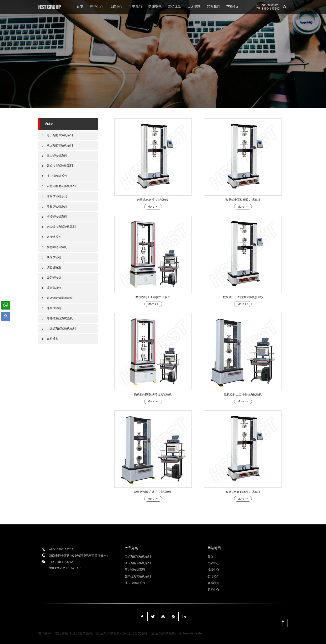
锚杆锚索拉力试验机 (60, 318)
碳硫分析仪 (54, 288)
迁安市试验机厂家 (86, 633)
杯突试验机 (54, 308)
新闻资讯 (155, 7)
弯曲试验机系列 (57, 206)
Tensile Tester (193, 633)
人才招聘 (194, 7)
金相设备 (52, 339)
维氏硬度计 (63, 633)
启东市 (49, 124)
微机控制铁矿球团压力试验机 (153, 492)
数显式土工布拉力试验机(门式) (243, 297)
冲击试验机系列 (57, 176)
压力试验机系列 (57, 155)
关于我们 (135, 7)
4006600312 (270, 5)
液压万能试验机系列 (60, 145)
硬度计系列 (54, 237)
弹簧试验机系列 (57, 196)
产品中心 (96, 7)
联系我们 (214, 7)
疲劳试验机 (54, 278)
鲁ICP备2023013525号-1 (65, 568)
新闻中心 (213, 590)
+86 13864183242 (61, 562)
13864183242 (270, 9)
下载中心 (233, 7)
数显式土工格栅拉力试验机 (243, 200)
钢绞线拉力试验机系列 (61, 227)
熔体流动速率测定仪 (60, 298)
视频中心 (116, 7)
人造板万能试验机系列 (61, 328)
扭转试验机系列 (57, 217)
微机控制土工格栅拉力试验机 (243, 394)
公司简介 (213, 576)
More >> (153, 207)
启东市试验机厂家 (113, 633)
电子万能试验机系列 (60, 135)
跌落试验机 (54, 257)
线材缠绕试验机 (57, 247)
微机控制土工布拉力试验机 (153, 297)
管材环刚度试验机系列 (61, 186)
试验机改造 (54, 267)
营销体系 (174, 7)
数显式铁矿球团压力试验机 (243, 492)
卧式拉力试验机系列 (60, 166)
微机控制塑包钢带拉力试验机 (153, 394)
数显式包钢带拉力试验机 (153, 200)
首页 (80, 7)
